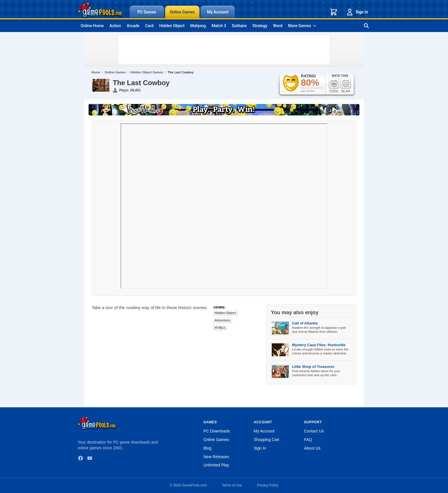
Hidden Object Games (147, 72)
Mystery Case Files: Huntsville (319, 345)
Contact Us (314, 431)
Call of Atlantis (305, 323)
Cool (334, 85)
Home (96, 72)
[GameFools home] (100, 10)
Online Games (182, 12)
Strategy (260, 26)
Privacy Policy (268, 485)
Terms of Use (232, 485)
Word (278, 26)
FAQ (308, 440)
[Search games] (366, 26)
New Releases (216, 457)
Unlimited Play (216, 465)
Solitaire (239, 26)
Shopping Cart (267, 440)
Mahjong (198, 26)
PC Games (147, 12)
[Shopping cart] (334, 12)
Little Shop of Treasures (313, 367)
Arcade (133, 26)
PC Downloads (217, 431)
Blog (207, 448)
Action (115, 26)
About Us (312, 448)
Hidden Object (172, 26)
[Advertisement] (224, 49)
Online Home (92, 26)
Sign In (357, 12)
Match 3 (219, 26)
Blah (346, 85)
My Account (218, 12)
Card (149, 26)
